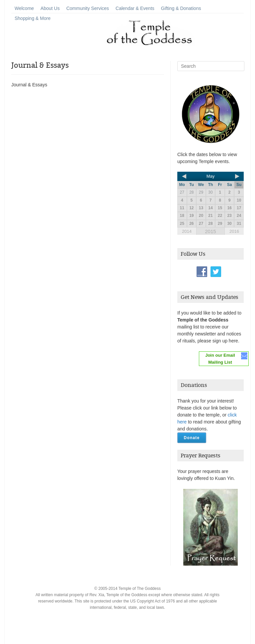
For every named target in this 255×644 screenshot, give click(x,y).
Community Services (88, 8)
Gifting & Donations (181, 8)
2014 (187, 231)
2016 (234, 231)
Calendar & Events (135, 8)
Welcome (24, 8)
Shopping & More (33, 18)
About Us (50, 8)
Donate (192, 438)
